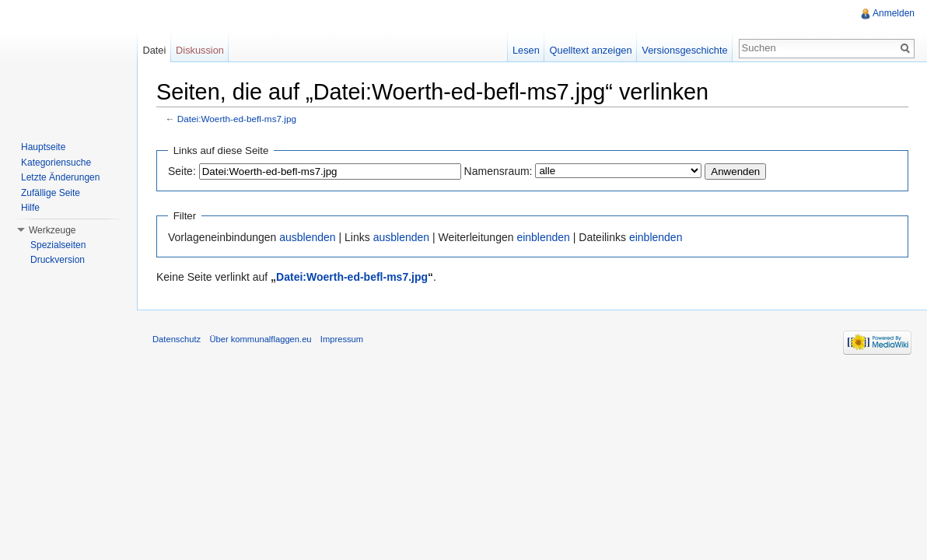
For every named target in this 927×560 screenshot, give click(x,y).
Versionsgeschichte (684, 50)
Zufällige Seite (51, 193)
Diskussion (200, 50)
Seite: (182, 171)
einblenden (543, 237)
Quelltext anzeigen (591, 50)
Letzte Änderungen (60, 177)
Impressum (342, 339)
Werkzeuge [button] (52, 230)
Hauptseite (43, 147)
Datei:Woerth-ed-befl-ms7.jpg (237, 119)
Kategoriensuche (56, 163)
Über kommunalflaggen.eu (260, 339)
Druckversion (58, 260)
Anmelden (894, 13)
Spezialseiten (58, 245)
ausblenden (307, 237)
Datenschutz (177, 339)
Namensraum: (498, 171)
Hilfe (30, 208)
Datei (154, 50)
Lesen (526, 50)
